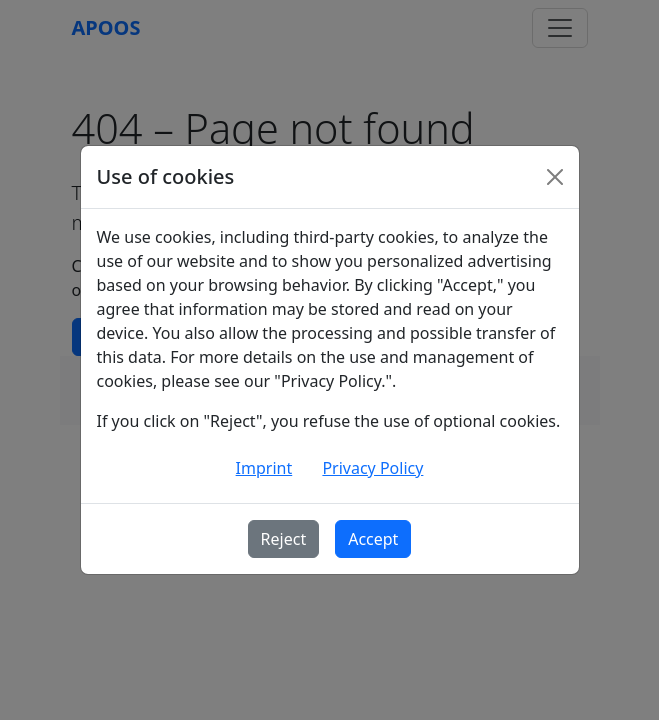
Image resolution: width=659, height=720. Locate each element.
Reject (284, 539)
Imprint (264, 468)
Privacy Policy (372, 468)
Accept (373, 539)
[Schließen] (555, 177)
